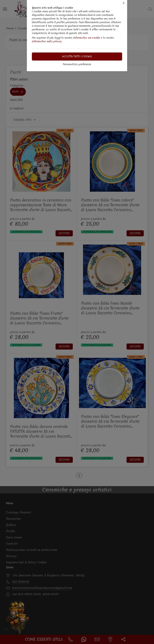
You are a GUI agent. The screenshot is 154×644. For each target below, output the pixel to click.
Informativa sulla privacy (47, 41)
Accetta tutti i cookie (77, 56)
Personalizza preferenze (77, 64)
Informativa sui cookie (87, 38)
